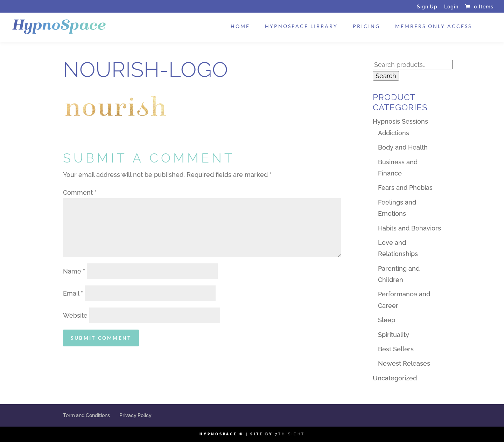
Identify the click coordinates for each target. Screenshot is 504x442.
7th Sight (290, 434)
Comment (80, 192)
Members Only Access (433, 26)
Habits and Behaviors (409, 228)
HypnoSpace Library (301, 26)
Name (74, 271)
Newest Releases (404, 363)
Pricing (366, 26)
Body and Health (403, 147)
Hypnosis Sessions (400, 121)
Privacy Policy (135, 415)
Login (451, 7)
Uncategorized (395, 378)
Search (386, 76)
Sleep (387, 320)
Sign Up (427, 7)
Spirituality (394, 335)
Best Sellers (396, 349)
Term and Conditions (86, 415)
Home (240, 26)
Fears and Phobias (405, 188)
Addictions (394, 133)
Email (73, 293)
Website (75, 315)
